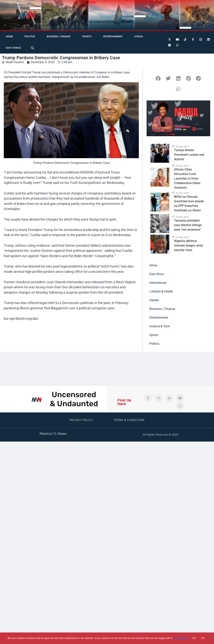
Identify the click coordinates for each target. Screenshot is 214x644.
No (203, 638)
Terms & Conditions (129, 420)
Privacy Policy (81, 420)
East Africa (13, 48)
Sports (87, 36)
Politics (30, 36)
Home (9, 36)
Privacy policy (181, 638)
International (158, 283)
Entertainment (113, 36)
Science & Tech (160, 326)
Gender (154, 300)
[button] (33, 48)
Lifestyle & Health (161, 291)
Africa (139, 36)
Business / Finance (59, 36)
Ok (194, 638)
